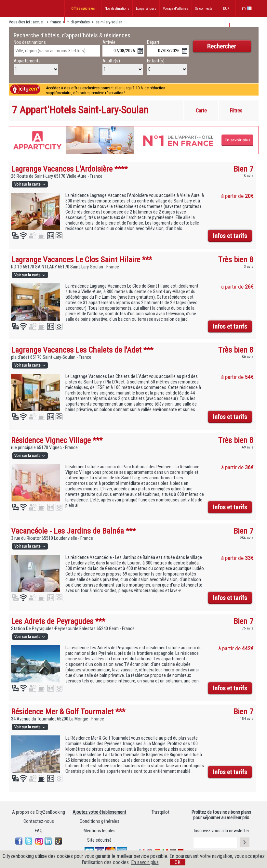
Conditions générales (100, 821)
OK (178, 862)
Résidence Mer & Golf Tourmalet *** (68, 712)
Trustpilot (160, 812)
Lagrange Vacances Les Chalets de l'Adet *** (82, 350)
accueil (39, 22)
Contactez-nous (39, 821)
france (56, 22)
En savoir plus (145, 862)
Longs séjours (146, 9)
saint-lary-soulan (109, 22)
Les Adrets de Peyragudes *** (58, 621)
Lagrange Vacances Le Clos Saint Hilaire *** (81, 259)
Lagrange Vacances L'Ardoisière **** (69, 169)
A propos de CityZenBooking (39, 812)
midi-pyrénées (78, 22)
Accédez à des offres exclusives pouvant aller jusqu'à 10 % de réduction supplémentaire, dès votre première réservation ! (106, 90)
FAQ (39, 831)
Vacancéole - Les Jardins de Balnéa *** (73, 531)
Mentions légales (100, 831)
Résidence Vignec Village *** (57, 440)
